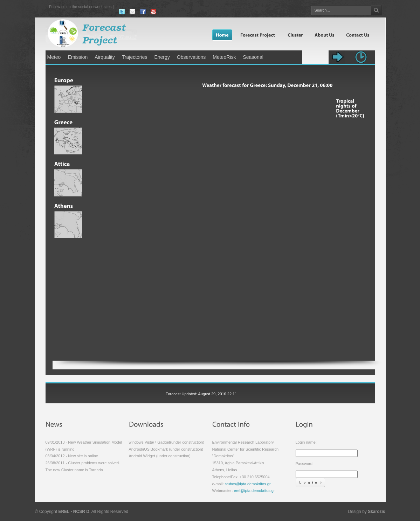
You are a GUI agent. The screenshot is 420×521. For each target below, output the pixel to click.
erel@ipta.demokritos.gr (254, 491)
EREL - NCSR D (74, 512)
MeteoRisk (224, 57)
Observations (191, 57)
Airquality (105, 57)
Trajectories (135, 57)
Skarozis (376, 512)
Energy (162, 57)
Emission (78, 57)
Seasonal (253, 57)
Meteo (54, 57)
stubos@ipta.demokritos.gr (247, 484)
